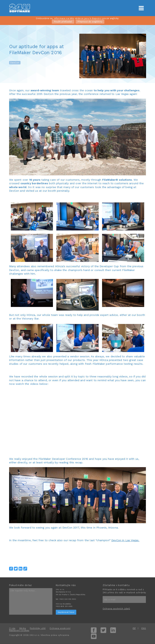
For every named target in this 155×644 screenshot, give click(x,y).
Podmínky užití (38, 628)
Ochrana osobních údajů (116, 609)
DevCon (15, 63)
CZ (134, 628)
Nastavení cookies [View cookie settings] (19, 630)
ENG (144, 628)
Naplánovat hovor (66, 612)
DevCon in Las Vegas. (125, 540)
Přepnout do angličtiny (90, 22)
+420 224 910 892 (68, 599)
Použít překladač (63, 22)
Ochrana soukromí (60, 628)
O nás (12, 628)
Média (23, 628)
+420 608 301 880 (64, 606)
